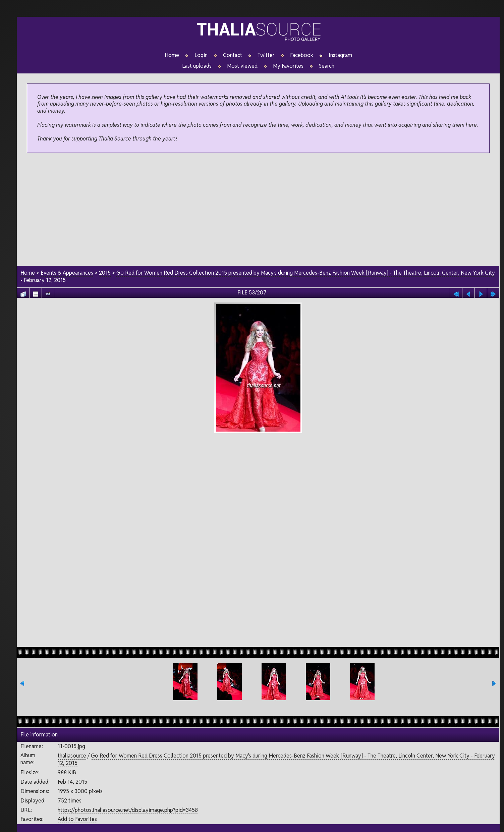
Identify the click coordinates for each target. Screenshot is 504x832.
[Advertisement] (258, 210)
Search (327, 66)
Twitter (266, 55)
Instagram (340, 55)
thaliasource (72, 756)
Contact (233, 55)
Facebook (302, 55)
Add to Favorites (77, 819)
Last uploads (197, 66)
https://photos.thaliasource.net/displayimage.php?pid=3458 (128, 810)
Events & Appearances (67, 273)
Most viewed (242, 66)
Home (172, 55)
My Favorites (288, 66)
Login (201, 55)
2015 (105, 273)
